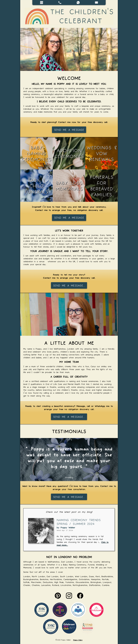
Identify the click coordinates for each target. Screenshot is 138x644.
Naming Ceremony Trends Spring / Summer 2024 (79, 522)
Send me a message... (69, 285)
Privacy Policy (78, 640)
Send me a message (69, 130)
